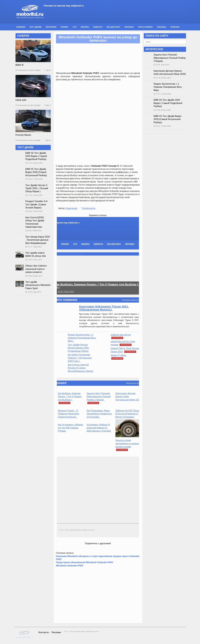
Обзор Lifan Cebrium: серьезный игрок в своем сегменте (36, 269)
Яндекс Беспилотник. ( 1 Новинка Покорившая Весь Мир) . (82, 338)
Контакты (44, 632)
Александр (71, 208)
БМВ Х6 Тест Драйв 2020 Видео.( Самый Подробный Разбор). (36, 156)
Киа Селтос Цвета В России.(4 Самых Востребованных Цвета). (81, 368)
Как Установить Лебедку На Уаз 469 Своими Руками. (71, 428)
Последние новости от (131, 300)
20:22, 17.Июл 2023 (34, 179)
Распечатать (88, 208)
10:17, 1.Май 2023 (33, 247)
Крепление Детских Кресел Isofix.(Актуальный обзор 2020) (129, 397)
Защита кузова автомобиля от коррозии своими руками (128, 444)
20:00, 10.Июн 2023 (34, 211)
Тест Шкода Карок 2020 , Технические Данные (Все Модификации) (38, 240)
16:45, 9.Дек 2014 (33, 292)
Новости (98, 27)
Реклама (56, 632)
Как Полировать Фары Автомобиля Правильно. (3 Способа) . (100, 414)
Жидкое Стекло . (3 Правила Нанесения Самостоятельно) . (69, 414)
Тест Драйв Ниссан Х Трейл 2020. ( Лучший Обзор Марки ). (37, 188)
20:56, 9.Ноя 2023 (64, 292)
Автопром (51, 27)
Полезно (175, 27)
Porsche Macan (23, 135)
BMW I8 (20, 65)
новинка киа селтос (121, 335)
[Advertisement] (98, 103)
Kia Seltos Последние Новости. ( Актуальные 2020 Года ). (80, 358)
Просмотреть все (133, 383)
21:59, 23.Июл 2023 (34, 163)
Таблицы (161, 27)
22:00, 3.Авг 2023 (161, 65)
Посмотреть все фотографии (28, 70)
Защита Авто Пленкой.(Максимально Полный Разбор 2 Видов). (99, 397)
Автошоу (129, 27)
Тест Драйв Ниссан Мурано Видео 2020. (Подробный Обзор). (79, 348)
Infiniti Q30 (21, 100)
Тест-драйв (35, 27)
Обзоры (85, 27)
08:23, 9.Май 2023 (33, 231)
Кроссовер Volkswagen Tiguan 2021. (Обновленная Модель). (104, 308)
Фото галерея (145, 27)
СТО (75, 27)
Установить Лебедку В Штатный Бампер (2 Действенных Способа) (99, 428)
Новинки (21, 27)
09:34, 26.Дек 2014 (34, 276)
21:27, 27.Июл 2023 (162, 94)
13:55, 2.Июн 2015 (34, 260)
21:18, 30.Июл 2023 (162, 78)
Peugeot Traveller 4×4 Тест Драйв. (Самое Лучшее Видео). (36, 204)
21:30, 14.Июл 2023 (34, 195)
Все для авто (113, 27)
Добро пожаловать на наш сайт (68, 254)
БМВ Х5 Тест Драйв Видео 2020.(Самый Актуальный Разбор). (36, 172)
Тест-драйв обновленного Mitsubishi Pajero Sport (38, 285)
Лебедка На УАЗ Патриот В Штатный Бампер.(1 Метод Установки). (129, 414)
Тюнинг (64, 27)
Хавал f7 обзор (118, 355)
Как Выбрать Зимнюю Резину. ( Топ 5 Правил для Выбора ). (97, 284)
